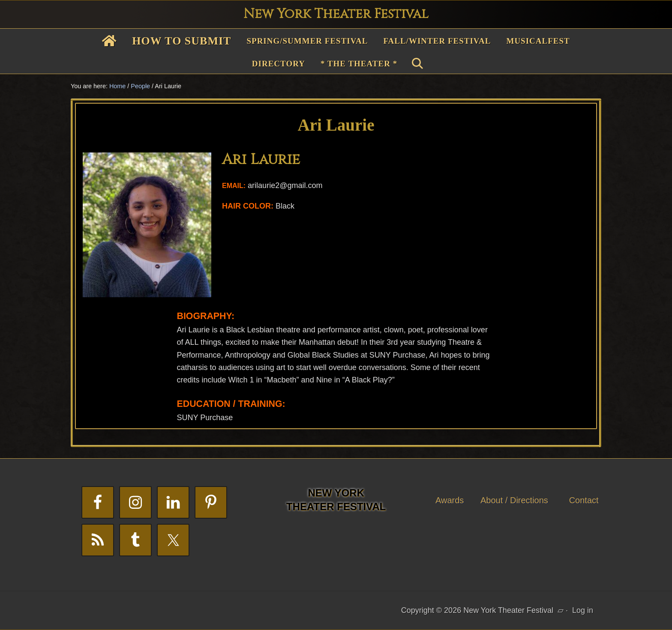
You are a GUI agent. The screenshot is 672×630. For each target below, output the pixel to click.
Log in (583, 610)
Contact (584, 500)
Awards (450, 500)
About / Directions (514, 500)
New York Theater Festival (336, 14)
